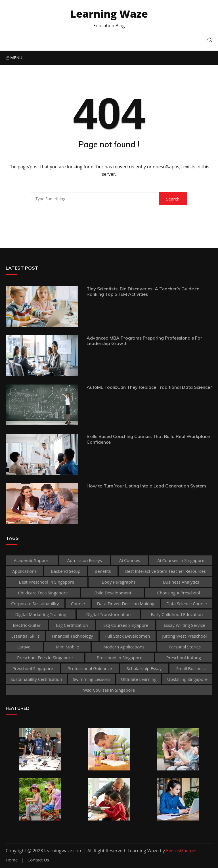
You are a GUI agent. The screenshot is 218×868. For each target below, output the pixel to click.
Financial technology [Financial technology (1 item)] (72, 636)
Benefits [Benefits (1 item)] (103, 571)
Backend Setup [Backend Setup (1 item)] (66, 571)
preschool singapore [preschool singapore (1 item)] (33, 668)
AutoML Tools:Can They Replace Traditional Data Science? (149, 387)
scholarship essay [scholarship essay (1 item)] (144, 668)
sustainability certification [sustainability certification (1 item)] (36, 679)
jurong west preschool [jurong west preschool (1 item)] (184, 636)
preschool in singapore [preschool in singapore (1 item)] (120, 658)
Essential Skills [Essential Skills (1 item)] (25, 636)
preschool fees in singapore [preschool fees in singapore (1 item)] (45, 658)
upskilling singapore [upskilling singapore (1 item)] (187, 679)
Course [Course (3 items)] (78, 604)
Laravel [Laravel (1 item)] (24, 647)
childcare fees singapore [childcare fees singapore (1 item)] (43, 593)
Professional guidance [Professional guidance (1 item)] (90, 668)
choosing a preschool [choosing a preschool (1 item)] (178, 593)
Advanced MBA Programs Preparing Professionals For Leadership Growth (144, 341)
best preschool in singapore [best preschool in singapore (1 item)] (46, 582)
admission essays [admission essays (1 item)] (85, 560)
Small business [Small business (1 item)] (191, 668)
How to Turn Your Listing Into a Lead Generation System (146, 486)
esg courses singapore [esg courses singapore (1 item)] (126, 625)
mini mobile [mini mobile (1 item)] (68, 647)
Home (12, 860)
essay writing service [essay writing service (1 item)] (185, 625)
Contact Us (38, 860)
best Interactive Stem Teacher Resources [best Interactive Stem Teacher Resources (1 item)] (165, 571)
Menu (14, 58)
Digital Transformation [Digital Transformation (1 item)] (109, 614)
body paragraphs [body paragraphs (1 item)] (119, 582)
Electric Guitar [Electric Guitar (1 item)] (27, 625)
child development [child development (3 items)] (112, 593)
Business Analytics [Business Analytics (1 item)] (181, 582)
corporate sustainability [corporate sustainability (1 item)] (35, 604)
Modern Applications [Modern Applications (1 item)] (124, 647)
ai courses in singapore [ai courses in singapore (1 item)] (181, 560)
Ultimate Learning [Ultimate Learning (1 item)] (139, 679)
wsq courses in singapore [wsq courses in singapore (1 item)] (109, 690)
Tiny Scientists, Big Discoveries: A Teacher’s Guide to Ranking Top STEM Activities (143, 291)
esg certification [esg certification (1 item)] (72, 625)
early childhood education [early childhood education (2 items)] (177, 614)
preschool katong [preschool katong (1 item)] (184, 658)
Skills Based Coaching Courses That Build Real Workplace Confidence (148, 439)
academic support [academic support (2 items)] (32, 560)
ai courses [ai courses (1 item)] (130, 560)
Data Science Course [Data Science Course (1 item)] (187, 604)
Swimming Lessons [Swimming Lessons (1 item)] (91, 679)
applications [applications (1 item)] (24, 571)
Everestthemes (182, 851)
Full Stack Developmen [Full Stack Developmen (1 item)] (127, 636)
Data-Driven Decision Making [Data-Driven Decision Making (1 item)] (126, 604)
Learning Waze (109, 14)
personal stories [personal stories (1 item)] (185, 647)
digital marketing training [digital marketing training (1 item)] (40, 614)
